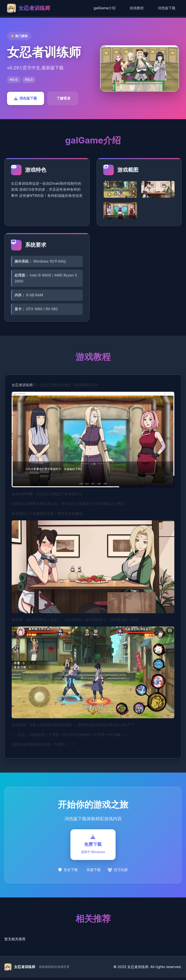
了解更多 (64, 98)
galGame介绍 (105, 8)
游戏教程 (137, 8)
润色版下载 (167, 8)
